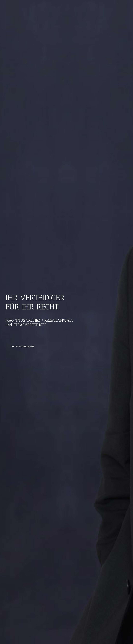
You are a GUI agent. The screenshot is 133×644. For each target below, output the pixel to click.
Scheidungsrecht (50, 424)
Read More (15, 451)
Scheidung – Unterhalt (23, 421)
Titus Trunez (18, 424)
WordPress (53, 635)
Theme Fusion (62, 635)
